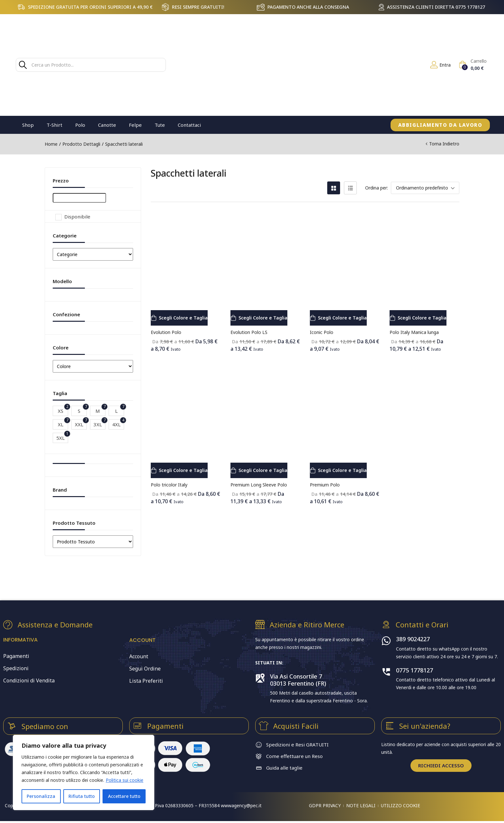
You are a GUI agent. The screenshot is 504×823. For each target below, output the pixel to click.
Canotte (107, 125)
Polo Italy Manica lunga (414, 332)
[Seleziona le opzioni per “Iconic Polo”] (343, 318)
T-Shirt (54, 125)
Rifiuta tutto (82, 796)
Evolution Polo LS (249, 332)
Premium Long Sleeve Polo (259, 485)
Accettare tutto (124, 796)
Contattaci (189, 125)
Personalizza (41, 796)
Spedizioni (16, 669)
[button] (473, 65)
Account (139, 656)
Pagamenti (16, 657)
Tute (160, 125)
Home (51, 144)
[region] (84, 772)
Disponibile (77, 217)
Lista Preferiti (146, 681)
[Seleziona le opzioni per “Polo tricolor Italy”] (184, 470)
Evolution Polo (166, 332)
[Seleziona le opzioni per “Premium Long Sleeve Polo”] (264, 470)
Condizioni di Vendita (29, 681)
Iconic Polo (322, 332)
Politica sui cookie (125, 780)
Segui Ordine (145, 669)
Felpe (135, 125)
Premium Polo (325, 485)
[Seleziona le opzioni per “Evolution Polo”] (184, 318)
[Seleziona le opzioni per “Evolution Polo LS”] (264, 318)
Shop (28, 125)
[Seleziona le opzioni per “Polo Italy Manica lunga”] (423, 318)
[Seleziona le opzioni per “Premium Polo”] (343, 470)
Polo (80, 125)
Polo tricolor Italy (169, 485)
